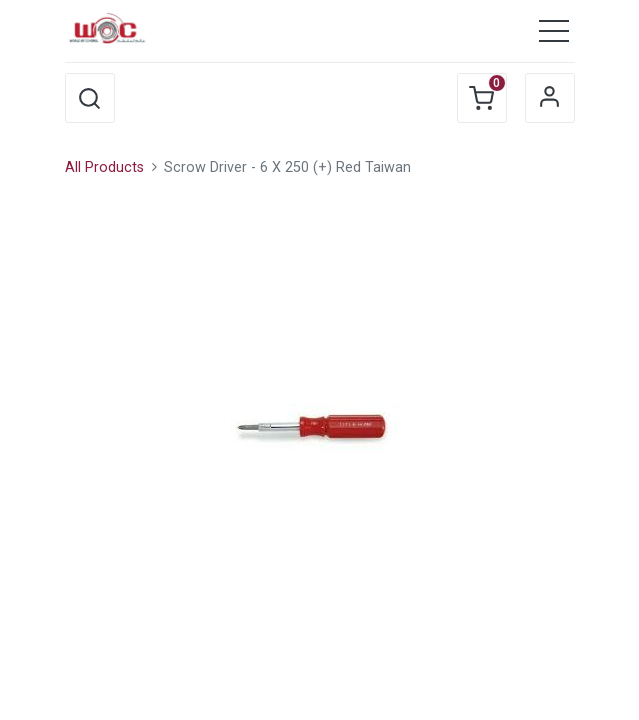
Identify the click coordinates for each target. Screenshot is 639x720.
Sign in (550, 98)
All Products (104, 167)
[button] (90, 98)
